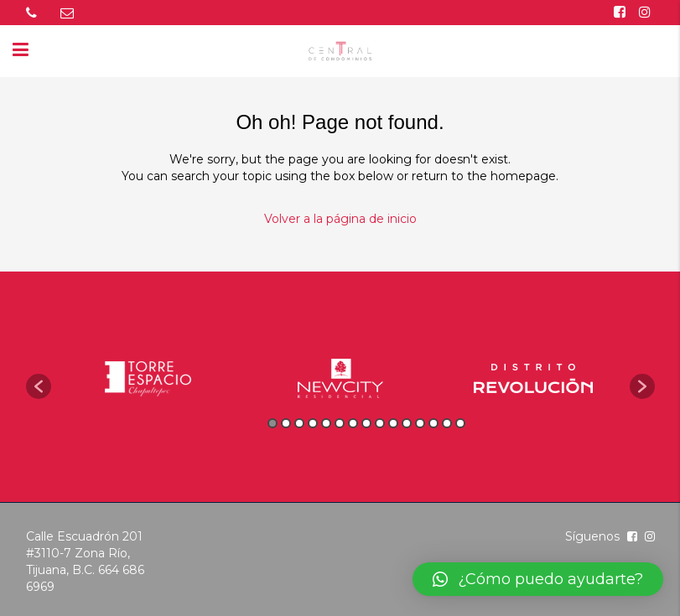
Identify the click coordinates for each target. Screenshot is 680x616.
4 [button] (313, 423)
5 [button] (326, 423)
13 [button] (433, 423)
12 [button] (420, 423)
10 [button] (393, 423)
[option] (148, 378)
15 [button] (460, 423)
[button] (39, 386)
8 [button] (366, 423)
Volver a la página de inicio (340, 219)
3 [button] (299, 423)
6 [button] (340, 423)
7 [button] (353, 423)
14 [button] (447, 423)
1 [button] (273, 423)
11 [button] (407, 423)
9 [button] (380, 423)
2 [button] (286, 423)
